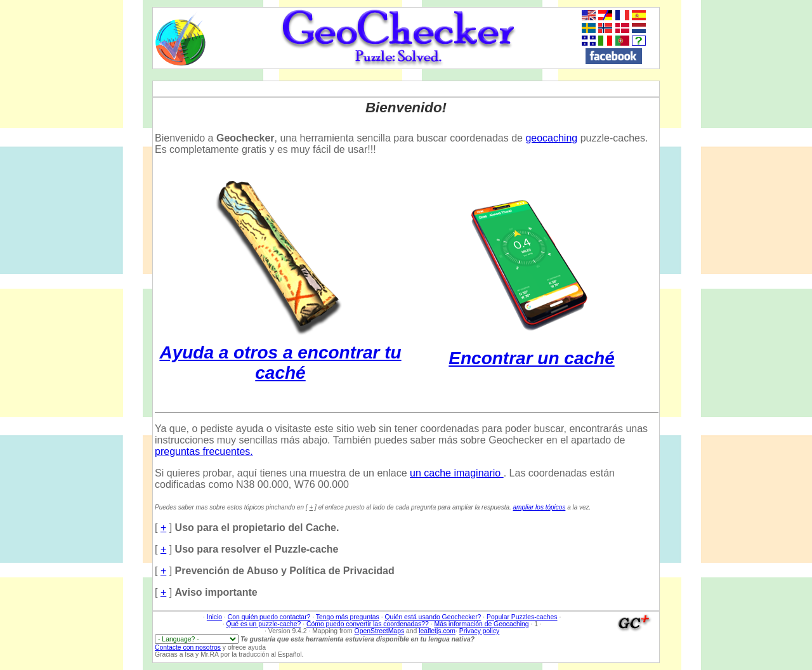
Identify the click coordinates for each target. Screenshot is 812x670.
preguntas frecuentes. (204, 451)
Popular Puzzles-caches (522, 617)
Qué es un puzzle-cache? (263, 624)
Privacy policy (480, 631)
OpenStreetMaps (380, 631)
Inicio (214, 617)
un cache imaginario (457, 473)
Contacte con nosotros (188, 647)
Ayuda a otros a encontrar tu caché (280, 352)
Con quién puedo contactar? (269, 617)
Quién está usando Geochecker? (433, 617)
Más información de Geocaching (482, 624)
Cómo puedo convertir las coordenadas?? (368, 624)
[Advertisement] (767, 197)
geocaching (551, 138)
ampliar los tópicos (540, 507)
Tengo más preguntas (348, 617)
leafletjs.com (437, 631)
